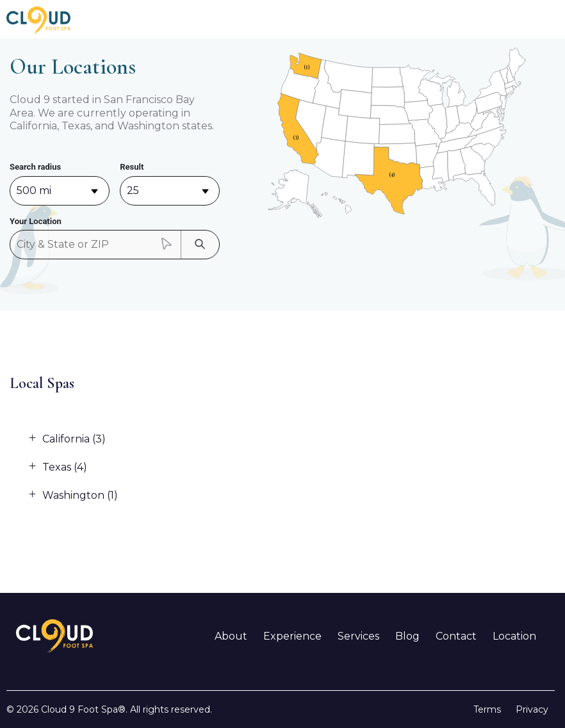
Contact (456, 636)
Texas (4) (65, 467)
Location (514, 636)
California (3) (74, 439)
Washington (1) (80, 495)
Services (358, 636)
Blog (407, 636)
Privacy (532, 709)
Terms (487, 709)
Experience (292, 636)
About (231, 636)
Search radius (35, 167)
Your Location (36, 221)
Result (132, 167)
